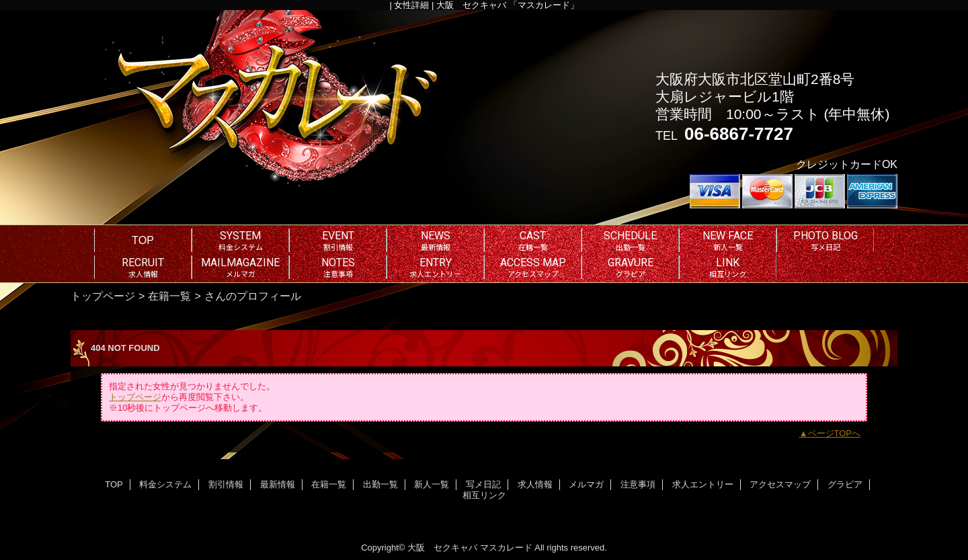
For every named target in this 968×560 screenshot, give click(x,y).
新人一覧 (432, 484)
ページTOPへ (835, 433)
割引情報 (226, 484)
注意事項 (638, 484)
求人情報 (535, 484)
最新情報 (278, 484)
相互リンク (484, 495)
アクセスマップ (780, 484)
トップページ (103, 296)
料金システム (165, 484)
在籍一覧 (169, 296)
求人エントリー (703, 484)
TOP (143, 240)
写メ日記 (483, 484)
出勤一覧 (380, 484)
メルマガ (586, 484)
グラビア (845, 484)
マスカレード (506, 548)
